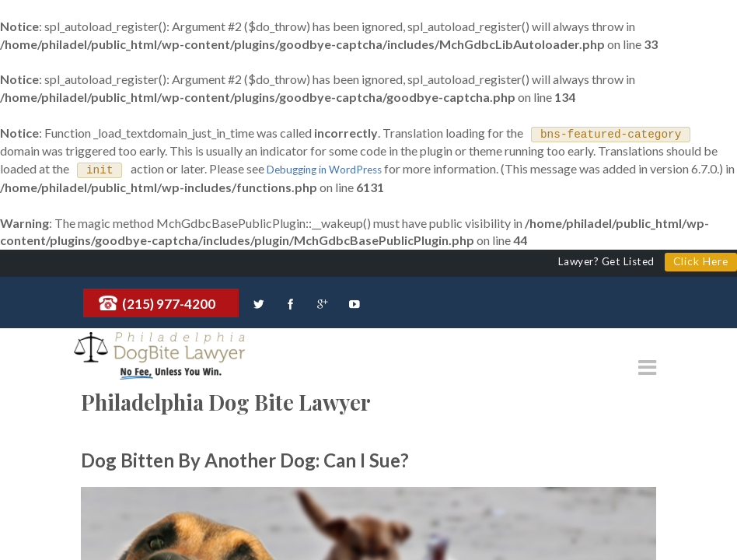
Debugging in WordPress (324, 170)
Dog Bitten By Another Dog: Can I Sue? (245, 459)
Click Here (701, 261)
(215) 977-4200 (169, 303)
